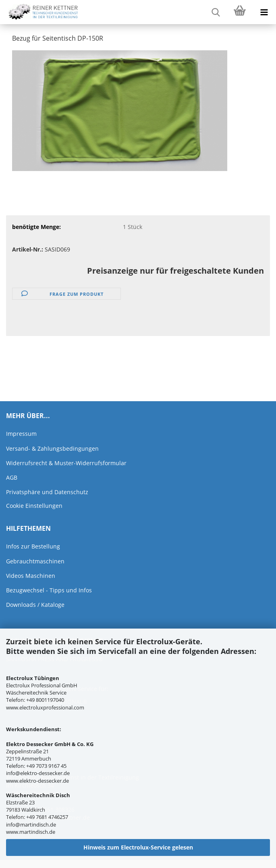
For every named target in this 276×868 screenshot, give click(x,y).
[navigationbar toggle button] (264, 12)
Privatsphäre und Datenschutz (47, 492)
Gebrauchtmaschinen (35, 561)
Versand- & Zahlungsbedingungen (52, 448)
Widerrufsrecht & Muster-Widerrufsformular (66, 463)
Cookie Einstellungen (34, 506)
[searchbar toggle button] (216, 12)
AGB (12, 477)
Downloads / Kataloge (35, 605)
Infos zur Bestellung (33, 546)
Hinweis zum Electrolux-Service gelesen (138, 847)
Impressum (21, 434)
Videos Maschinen (31, 576)
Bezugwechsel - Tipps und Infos (49, 590)
